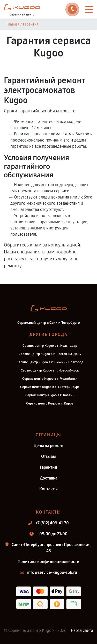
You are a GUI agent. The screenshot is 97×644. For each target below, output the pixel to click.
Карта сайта (82, 630)
